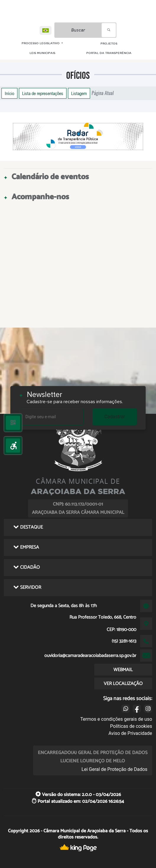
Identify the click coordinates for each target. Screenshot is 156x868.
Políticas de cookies (131, 726)
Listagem (79, 93)
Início (9, 93)
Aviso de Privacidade (130, 733)
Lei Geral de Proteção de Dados (114, 769)
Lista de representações (43, 93)
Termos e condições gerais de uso (116, 719)
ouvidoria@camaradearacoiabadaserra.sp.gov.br (90, 656)
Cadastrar (115, 417)
